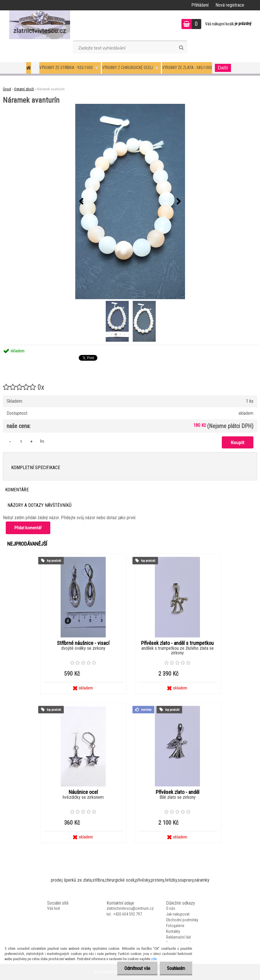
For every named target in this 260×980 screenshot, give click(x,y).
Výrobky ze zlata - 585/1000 (187, 68)
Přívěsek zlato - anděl (178, 792)
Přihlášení (200, 5)
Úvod (7, 89)
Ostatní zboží (24, 89)
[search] (181, 48)
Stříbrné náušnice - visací (83, 643)
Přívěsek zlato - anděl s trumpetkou (177, 643)
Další (223, 68)
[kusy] (21, 441)
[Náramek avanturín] (130, 201)
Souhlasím (176, 968)
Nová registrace (230, 5)
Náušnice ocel (83, 792)
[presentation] (81, 202)
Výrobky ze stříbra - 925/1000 (66, 68)
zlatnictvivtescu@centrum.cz (130, 908)
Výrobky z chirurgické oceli (127, 68)
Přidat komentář (28, 528)
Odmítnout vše (137, 968)
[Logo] (40, 25)
